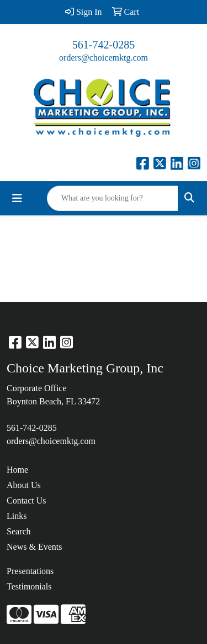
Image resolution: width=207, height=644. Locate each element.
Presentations (30, 571)
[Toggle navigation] (17, 198)
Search (19, 531)
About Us (24, 485)
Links (17, 516)
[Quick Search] (113, 198)
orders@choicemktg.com (104, 58)
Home (17, 470)
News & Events (34, 547)
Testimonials (29, 586)
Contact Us (26, 500)
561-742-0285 (104, 45)
